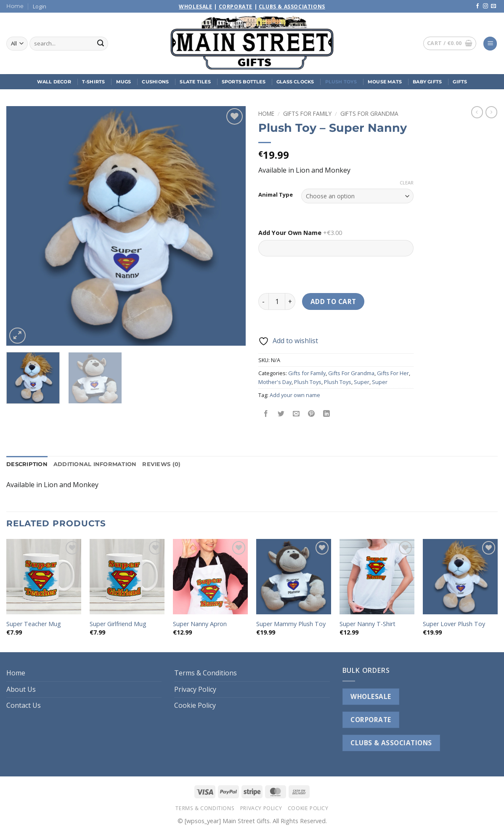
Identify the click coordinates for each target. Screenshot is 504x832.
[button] (40, 6)
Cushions (155, 82)
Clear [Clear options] (407, 183)
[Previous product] (491, 112)
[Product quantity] (277, 301)
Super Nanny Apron (200, 624)
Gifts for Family (307, 113)
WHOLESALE (371, 696)
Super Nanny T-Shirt (367, 624)
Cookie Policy (195, 705)
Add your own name (295, 395)
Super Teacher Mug (34, 624)
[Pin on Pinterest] (312, 414)
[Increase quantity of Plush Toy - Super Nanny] (290, 301)
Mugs (124, 82)
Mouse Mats (385, 82)
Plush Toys (341, 82)
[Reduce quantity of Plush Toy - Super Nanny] (263, 301)
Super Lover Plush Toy (454, 624)
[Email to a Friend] (296, 414)
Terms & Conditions (206, 673)
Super (362, 382)
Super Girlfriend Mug (118, 624)
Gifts (460, 82)
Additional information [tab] (95, 464)
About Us (21, 689)
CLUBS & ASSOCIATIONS (391, 743)
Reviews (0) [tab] (161, 464)
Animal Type (276, 195)
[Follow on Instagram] (485, 6)
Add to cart (333, 301)
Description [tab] (27, 464)
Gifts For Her (393, 373)
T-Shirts (94, 82)
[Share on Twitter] (281, 414)
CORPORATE (371, 720)
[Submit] (101, 44)
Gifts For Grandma (369, 113)
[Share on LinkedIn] (327, 414)
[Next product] (477, 112)
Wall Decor (54, 82)
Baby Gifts (427, 82)
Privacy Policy (195, 689)
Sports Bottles (244, 82)
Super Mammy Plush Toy (291, 624)
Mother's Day (275, 382)
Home (15, 6)
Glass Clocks (295, 82)
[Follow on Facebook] (477, 6)
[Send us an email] (493, 6)
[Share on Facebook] (266, 414)
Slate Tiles (195, 82)
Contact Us (24, 705)
